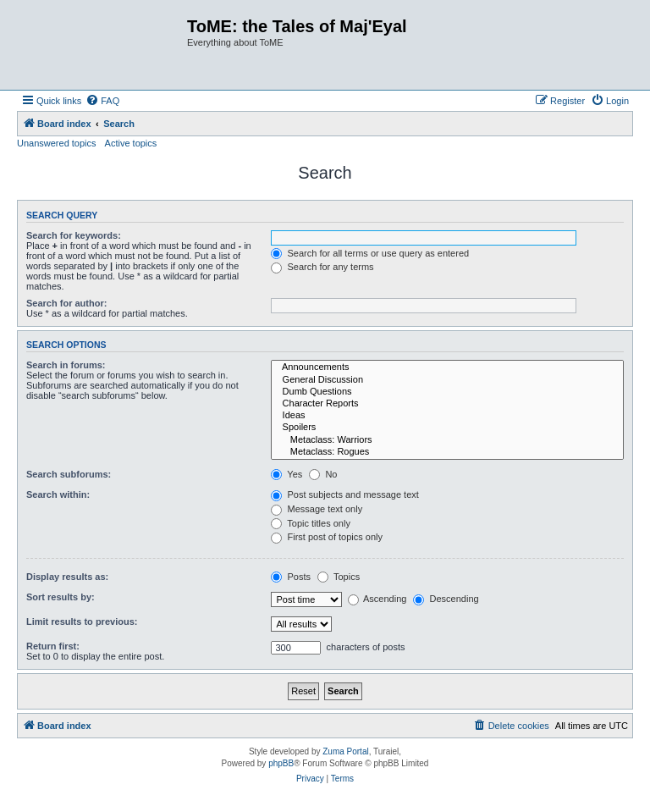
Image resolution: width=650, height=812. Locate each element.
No (323, 474)
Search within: (58, 494)
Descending (446, 599)
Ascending (377, 599)
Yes (286, 474)
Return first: (53, 646)
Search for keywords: (74, 235)
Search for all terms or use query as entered (370, 253)
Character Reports (447, 404)
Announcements (447, 367)
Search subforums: (69, 474)
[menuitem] (102, 101)
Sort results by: (61, 597)
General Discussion (447, 380)
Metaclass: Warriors (447, 440)
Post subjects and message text (344, 494)
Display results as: (67, 577)
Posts (291, 577)
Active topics (131, 143)
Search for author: (66, 303)
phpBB (281, 763)
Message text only (317, 509)
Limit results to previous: (82, 621)
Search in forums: (66, 365)
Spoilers (447, 428)
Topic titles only (310, 523)
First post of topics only (327, 537)
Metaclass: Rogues (447, 452)
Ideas (447, 416)
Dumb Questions (447, 392)
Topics (339, 577)
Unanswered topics (57, 143)
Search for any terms (322, 267)
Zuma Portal (345, 751)
